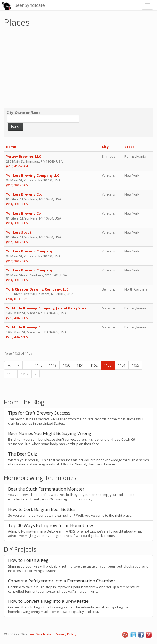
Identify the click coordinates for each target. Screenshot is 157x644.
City (105, 147)
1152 (94, 365)
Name (11, 147)
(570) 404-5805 (17, 318)
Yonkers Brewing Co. (24, 194)
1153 (108, 365)
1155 (135, 365)
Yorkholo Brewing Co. (25, 327)
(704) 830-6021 (17, 299)
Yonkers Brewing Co (23, 213)
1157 (24, 374)
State (129, 147)
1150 (66, 365)
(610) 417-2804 (17, 166)
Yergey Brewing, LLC (23, 156)
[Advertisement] (78, 66)
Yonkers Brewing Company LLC (33, 175)
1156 (11, 374)
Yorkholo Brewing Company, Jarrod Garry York (46, 308)
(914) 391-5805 (17, 185)
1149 (53, 365)
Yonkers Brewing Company (30, 251)
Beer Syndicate (30, 5)
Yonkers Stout (19, 232)
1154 (122, 365)
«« (9, 365)
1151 (80, 365)
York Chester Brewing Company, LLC (37, 289)
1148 (39, 365)
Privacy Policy (66, 634)
